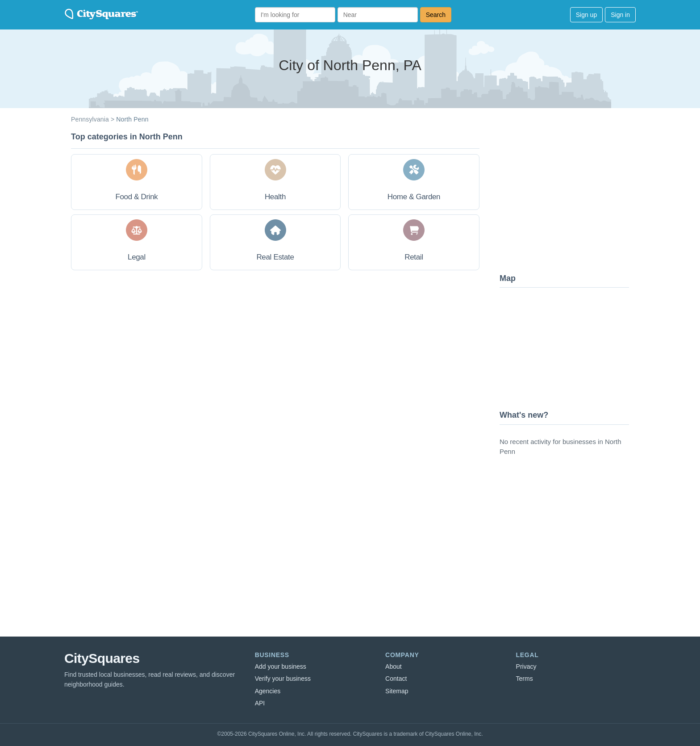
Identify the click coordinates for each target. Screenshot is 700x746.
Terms (525, 679)
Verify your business (283, 679)
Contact (396, 679)
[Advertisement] (567, 199)
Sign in (620, 15)
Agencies (268, 691)
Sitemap (397, 691)
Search (436, 15)
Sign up (586, 15)
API (260, 703)
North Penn (132, 119)
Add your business (281, 666)
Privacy (526, 666)
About (394, 666)
